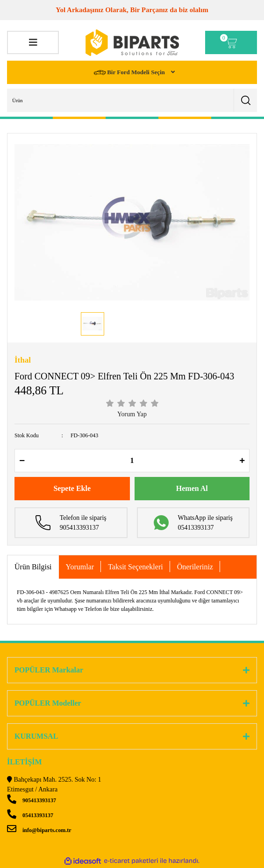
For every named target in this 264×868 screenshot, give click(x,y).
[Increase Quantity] (242, 461)
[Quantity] (132, 461)
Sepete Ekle (72, 488)
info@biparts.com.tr (39, 830)
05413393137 (30, 815)
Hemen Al (192, 488)
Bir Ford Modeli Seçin (130, 73)
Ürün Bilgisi (33, 567)
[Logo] (132, 43)
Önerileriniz (195, 567)
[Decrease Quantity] (22, 461)
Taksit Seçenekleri (136, 567)
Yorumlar (80, 567)
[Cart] (231, 42)
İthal (23, 360)
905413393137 (32, 800)
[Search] (132, 100)
